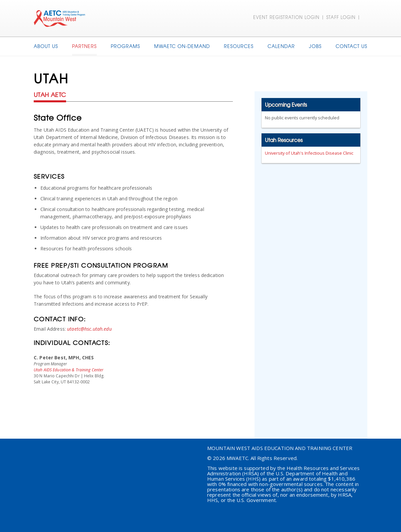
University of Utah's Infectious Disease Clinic (309, 153)
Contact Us (351, 46)
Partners (84, 46)
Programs (125, 46)
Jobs (315, 46)
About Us (46, 46)
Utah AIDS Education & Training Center (69, 370)
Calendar (281, 46)
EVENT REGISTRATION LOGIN (286, 17)
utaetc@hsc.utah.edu (89, 329)
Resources (239, 46)
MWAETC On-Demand (182, 46)
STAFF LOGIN (341, 17)
